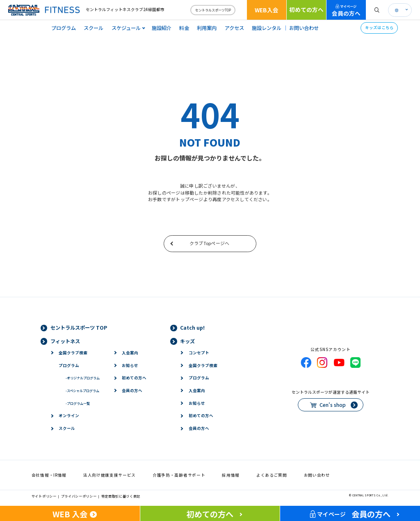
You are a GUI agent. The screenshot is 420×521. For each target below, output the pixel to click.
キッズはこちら (379, 28)
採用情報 (231, 475)
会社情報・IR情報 (49, 475)
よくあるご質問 (272, 475)
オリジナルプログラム (83, 378)
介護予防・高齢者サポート (179, 475)
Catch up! (192, 328)
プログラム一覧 (78, 403)
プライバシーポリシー (79, 496)
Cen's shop (333, 405)
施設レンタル (267, 28)
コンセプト (199, 353)
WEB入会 (267, 10)
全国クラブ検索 (73, 353)
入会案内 (130, 353)
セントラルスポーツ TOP (79, 328)
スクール (94, 28)
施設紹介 (162, 28)
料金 (184, 28)
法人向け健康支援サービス (110, 475)
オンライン (69, 415)
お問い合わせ (304, 28)
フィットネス (65, 341)
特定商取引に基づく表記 (121, 496)
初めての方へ (306, 9)
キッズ (187, 341)
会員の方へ (346, 10)
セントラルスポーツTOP (213, 10)
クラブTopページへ (209, 243)
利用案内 (207, 28)
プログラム (64, 28)
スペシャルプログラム (82, 390)
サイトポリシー (44, 496)
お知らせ (130, 365)
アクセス (234, 28)
